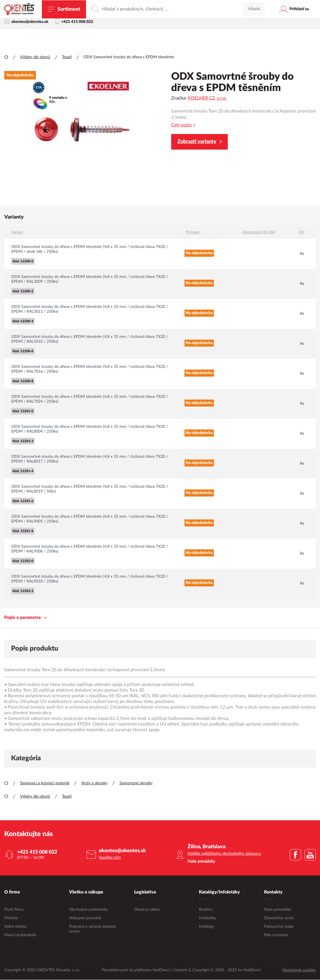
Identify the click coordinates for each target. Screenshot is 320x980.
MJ (302, 233)
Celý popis (183, 125)
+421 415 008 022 (74, 22)
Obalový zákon (147, 910)
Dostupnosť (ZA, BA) (259, 233)
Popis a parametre (26, 618)
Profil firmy (14, 910)
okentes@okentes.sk (26, 22)
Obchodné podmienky (88, 910)
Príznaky (193, 233)
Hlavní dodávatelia (20, 935)
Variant (17, 233)
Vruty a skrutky (94, 783)
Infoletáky (208, 918)
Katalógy (206, 927)
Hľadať (254, 38)
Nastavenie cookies (299, 970)
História (11, 918)
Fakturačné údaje (279, 927)
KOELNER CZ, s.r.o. (207, 98)
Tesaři (67, 57)
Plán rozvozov (276, 935)
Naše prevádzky (278, 910)
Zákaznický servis (279, 918)
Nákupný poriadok (85, 918)
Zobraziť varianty (200, 142)
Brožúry (206, 910)
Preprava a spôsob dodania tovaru (93, 929)
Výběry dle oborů (35, 57)
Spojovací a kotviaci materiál (45, 783)
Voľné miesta (15, 927)
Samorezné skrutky (136, 783)
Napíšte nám (110, 858)
